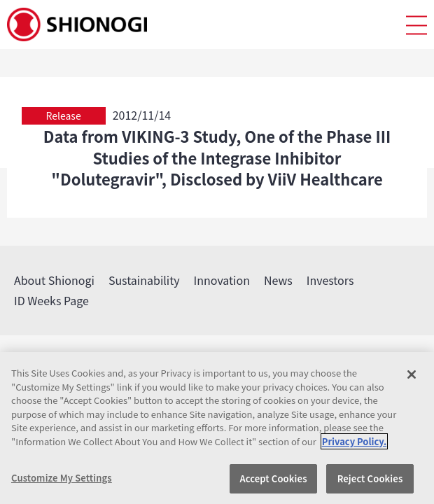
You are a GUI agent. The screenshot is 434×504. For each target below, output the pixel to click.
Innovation (222, 280)
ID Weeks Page (51, 300)
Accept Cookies (273, 478)
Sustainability (144, 280)
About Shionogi (54, 280)
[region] (217, 428)
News (278, 280)
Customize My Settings (62, 478)
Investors (330, 280)
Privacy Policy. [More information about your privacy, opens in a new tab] (354, 441)
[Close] (412, 374)
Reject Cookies (370, 478)
